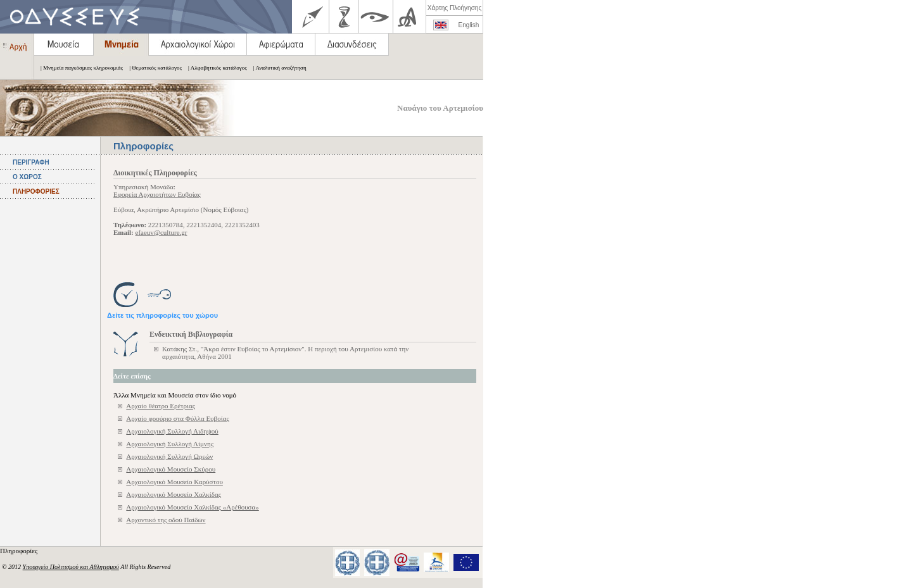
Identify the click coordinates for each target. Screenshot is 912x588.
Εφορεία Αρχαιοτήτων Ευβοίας (157, 194)
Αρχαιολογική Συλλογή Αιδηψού (172, 431)
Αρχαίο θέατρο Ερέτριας (161, 406)
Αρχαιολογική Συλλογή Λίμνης (170, 444)
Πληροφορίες (20, 551)
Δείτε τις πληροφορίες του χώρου (162, 315)
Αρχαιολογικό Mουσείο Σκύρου (171, 469)
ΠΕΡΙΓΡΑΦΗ (31, 162)
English (469, 25)
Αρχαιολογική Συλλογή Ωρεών (169, 456)
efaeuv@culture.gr (161, 232)
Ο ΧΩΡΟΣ (27, 177)
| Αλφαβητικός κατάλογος (214, 68)
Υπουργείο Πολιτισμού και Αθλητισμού (71, 567)
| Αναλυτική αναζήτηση (277, 68)
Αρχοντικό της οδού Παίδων (166, 520)
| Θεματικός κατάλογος (152, 68)
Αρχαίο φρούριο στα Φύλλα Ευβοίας (177, 418)
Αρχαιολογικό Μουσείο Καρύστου (174, 482)
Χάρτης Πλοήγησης (454, 8)
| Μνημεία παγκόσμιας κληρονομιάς (79, 68)
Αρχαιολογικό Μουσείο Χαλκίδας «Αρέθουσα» (192, 507)
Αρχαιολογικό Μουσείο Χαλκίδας (174, 494)
